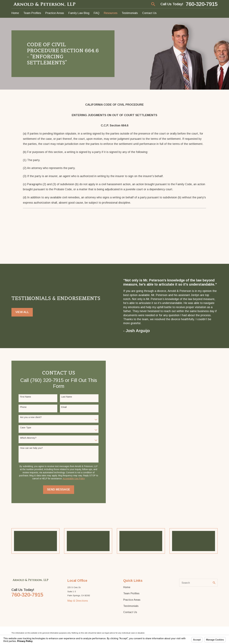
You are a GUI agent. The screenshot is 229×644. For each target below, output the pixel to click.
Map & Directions (78, 601)
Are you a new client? (30, 417)
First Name (24, 397)
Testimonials (131, 606)
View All (22, 314)
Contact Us (130, 612)
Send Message (57, 489)
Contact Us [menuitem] (149, 13)
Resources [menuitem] (111, 13)
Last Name (66, 397)
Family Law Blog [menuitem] (79, 13)
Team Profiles (131, 593)
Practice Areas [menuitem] (55, 13)
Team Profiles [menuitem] (32, 13)
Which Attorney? (27, 438)
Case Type (24, 428)
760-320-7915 (202, 4)
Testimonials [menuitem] (130, 13)
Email (63, 407)
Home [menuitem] (15, 13)
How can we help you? (30, 448)
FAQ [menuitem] (97, 13)
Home (127, 587)
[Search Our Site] (214, 583)
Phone (22, 407)
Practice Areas (132, 600)
